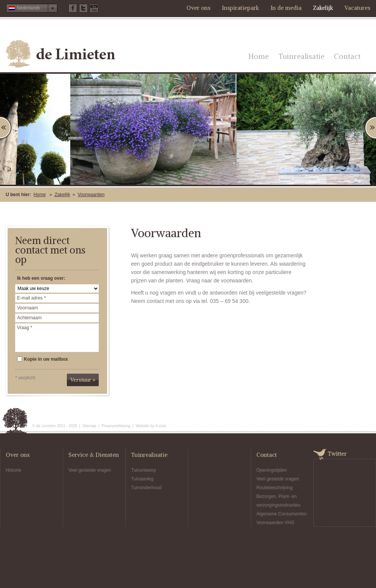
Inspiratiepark (240, 8)
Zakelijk (323, 8)
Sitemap (89, 426)
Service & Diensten (94, 455)
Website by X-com (151, 426)
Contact (347, 56)
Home (259, 56)
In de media (286, 8)
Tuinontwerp (144, 470)
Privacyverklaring (116, 426)
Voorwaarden (91, 195)
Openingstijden (272, 470)
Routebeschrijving (274, 488)
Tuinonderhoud (146, 488)
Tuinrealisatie (301, 56)
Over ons (198, 8)
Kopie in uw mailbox (43, 359)
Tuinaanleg (142, 479)
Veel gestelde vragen (90, 470)
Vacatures (357, 8)
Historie (13, 470)
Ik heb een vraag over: (41, 278)
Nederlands (24, 8)
